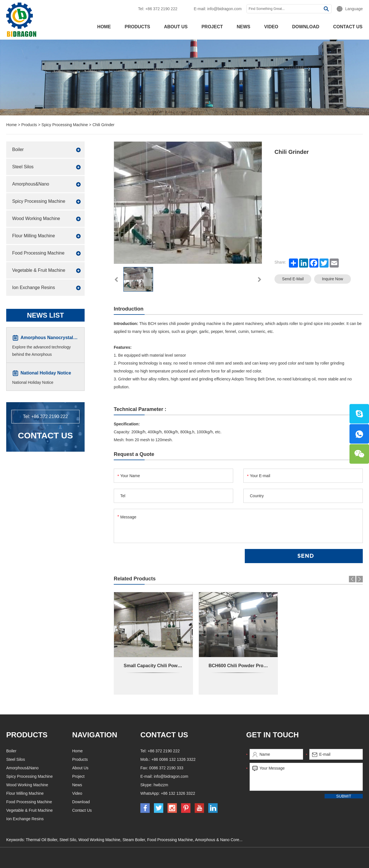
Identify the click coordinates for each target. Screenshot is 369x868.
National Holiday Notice (46, 373)
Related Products (135, 579)
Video (271, 27)
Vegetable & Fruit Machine (39, 270)
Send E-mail (293, 279)
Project (212, 27)
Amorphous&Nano (31, 184)
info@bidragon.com (224, 9)
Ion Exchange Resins (34, 287)
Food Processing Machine (38, 253)
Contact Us (348, 27)
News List (45, 315)
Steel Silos (23, 167)
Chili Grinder (104, 125)
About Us (176, 27)
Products (138, 27)
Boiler (18, 149)
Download (306, 27)
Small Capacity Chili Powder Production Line (172, 666)
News (244, 27)
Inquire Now (333, 279)
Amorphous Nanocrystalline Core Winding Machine (76, 338)
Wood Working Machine (36, 218)
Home (104, 27)
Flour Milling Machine (34, 236)
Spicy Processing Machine (65, 125)
